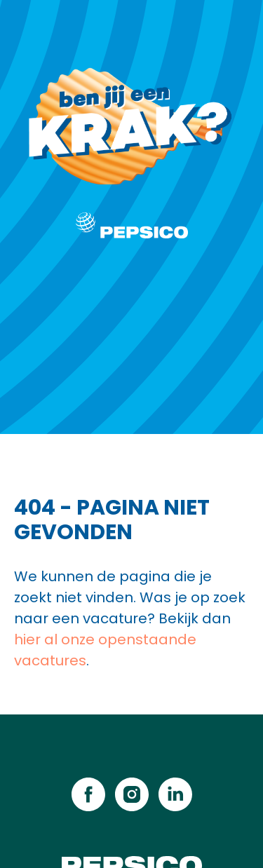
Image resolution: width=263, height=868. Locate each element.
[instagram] (132, 794)
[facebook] (88, 794)
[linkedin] (175, 794)
